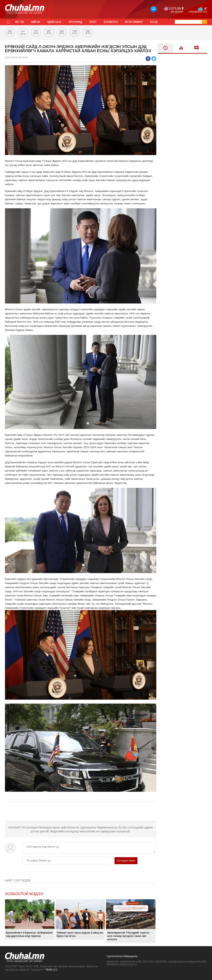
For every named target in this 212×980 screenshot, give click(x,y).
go (204, 21)
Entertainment (134, 22)
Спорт (93, 22)
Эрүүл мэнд (75, 22)
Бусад (154, 22)
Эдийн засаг (54, 22)
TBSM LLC (51, 970)
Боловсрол (111, 22)
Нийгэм (36, 22)
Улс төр (20, 22)
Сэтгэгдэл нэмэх (126, 861)
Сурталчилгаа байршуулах (122, 956)
